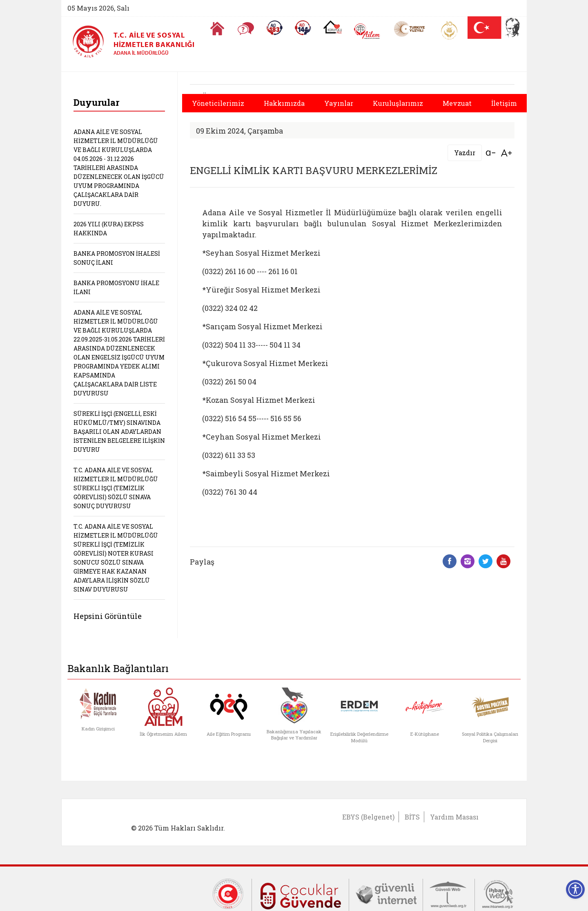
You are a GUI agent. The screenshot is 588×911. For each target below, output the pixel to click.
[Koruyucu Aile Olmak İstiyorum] (333, 27)
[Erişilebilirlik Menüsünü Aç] (575, 889)
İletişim (504, 103)
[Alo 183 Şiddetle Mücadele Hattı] (274, 28)
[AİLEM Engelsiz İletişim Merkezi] (367, 31)
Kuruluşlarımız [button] (398, 103)
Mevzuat (457, 103)
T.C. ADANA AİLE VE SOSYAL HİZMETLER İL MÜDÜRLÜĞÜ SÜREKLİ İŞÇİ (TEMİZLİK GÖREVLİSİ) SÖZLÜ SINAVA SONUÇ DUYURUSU (116, 488)
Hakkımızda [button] (284, 103)
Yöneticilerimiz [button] (218, 103)
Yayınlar (339, 103)
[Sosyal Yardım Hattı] (303, 28)
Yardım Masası (454, 817)
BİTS (412, 817)
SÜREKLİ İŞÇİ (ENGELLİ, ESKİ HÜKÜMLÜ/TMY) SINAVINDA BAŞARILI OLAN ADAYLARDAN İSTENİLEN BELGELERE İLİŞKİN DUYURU (119, 432)
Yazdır (465, 153)
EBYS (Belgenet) (368, 817)
